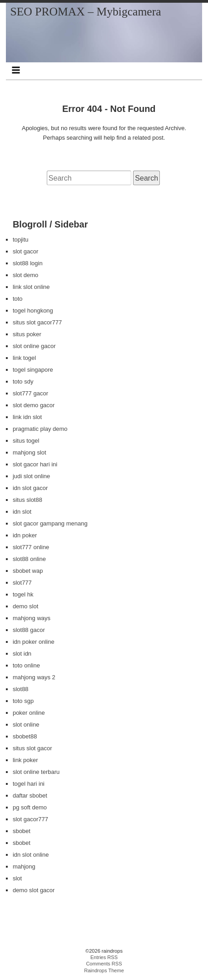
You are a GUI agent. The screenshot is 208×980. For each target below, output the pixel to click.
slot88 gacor (29, 630)
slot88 (21, 689)
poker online (29, 713)
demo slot (25, 606)
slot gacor (25, 251)
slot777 (22, 583)
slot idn (22, 654)
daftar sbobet (30, 796)
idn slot (22, 512)
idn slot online (31, 855)
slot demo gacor (34, 405)
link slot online (31, 287)
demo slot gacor (34, 890)
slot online (26, 725)
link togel (24, 358)
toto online (26, 665)
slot (17, 878)
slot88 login (28, 263)
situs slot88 (27, 500)
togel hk (23, 594)
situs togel (26, 441)
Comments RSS (104, 964)
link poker (25, 760)
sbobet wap (28, 571)
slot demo (25, 275)
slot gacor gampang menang (50, 523)
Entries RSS (104, 957)
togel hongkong (33, 311)
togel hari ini (29, 784)
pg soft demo (30, 807)
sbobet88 (25, 736)
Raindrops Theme (104, 970)
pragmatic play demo (40, 429)
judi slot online (31, 476)
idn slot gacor (30, 488)
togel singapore (33, 370)
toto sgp (23, 701)
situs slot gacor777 (37, 322)
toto (18, 299)
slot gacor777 (30, 819)
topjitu (21, 240)
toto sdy (23, 381)
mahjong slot (30, 452)
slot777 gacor (30, 393)
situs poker (27, 334)
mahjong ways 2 (34, 677)
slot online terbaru (36, 772)
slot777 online (31, 547)
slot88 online (29, 559)
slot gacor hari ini (35, 464)
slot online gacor (34, 346)
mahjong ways (32, 618)
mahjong (24, 866)
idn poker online (34, 642)
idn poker (25, 535)
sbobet (22, 831)
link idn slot (27, 417)
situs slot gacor (32, 748)
